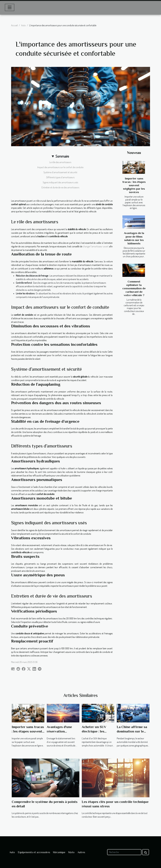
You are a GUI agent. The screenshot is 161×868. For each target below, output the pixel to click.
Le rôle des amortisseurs (60, 162)
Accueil (14, 25)
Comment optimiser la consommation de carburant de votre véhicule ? (134, 288)
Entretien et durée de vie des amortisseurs (60, 187)
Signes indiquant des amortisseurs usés (60, 182)
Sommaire (62, 156)
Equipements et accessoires (34, 852)
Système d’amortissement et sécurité (60, 172)
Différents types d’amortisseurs (60, 177)
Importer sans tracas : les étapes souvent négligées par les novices (134, 185)
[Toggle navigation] (10, 7)
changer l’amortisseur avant (96, 246)
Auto (23, 25)
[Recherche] (124, 852)
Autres (81, 852)
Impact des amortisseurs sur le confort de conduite (60, 167)
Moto (71, 852)
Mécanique (59, 852)
